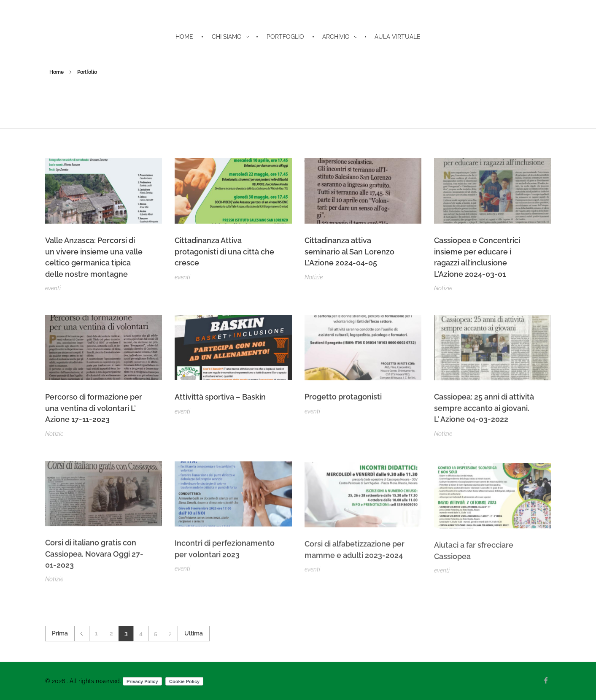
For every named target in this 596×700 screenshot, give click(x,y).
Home (57, 72)
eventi (53, 288)
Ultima (194, 633)
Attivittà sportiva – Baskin (220, 398)
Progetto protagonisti (343, 399)
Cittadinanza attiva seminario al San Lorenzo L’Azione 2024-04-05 (349, 251)
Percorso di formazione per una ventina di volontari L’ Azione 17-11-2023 (94, 408)
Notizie (314, 277)
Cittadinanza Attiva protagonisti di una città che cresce (224, 251)
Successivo (170, 634)
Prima (60, 633)
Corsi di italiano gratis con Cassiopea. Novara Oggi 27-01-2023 (94, 558)
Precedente (82, 634)
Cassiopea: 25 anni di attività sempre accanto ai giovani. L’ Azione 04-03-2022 (484, 411)
